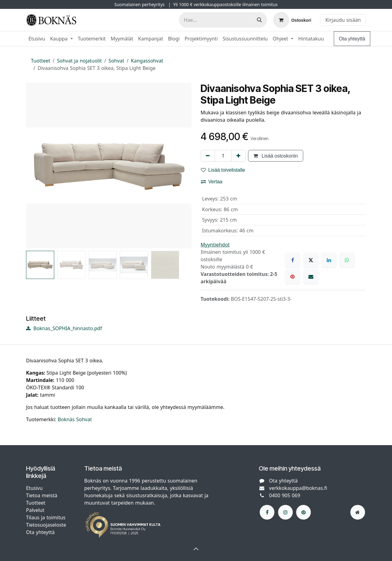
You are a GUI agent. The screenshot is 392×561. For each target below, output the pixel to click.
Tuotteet (41, 61)
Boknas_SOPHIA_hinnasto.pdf (64, 328)
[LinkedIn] (329, 260)
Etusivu (34, 488)
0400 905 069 (285, 495)
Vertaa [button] (212, 181)
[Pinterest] (292, 277)
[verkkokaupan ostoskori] (292, 20)
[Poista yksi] (208, 156)
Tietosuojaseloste (47, 525)
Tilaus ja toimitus (46, 517)
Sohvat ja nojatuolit (79, 61)
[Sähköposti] (311, 277)
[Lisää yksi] (238, 156)
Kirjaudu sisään (343, 20)
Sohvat (116, 61)
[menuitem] (37, 39)
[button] (196, 549)
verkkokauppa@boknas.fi (298, 488)
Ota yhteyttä (352, 39)
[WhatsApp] (347, 260)
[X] (311, 260)
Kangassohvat (147, 61)
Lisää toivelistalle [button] (223, 170)
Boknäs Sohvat (75, 419)
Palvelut (35, 510)
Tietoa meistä (42, 495)
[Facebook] (292, 260)
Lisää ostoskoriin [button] (276, 156)
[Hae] (259, 20)
